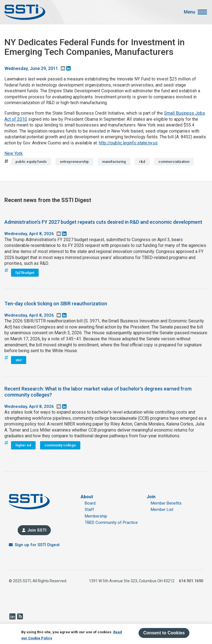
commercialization (174, 162)
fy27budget (25, 273)
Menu (190, 12)
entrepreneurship (74, 162)
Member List (162, 510)
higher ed (23, 445)
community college (60, 445)
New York (14, 153)
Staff (89, 510)
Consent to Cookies (164, 633)
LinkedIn (12, 616)
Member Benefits (166, 503)
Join (151, 497)
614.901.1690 (191, 581)
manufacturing (114, 162)
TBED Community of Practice (111, 522)
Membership (96, 516)
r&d (142, 162)
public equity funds (31, 162)
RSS (20, 616)
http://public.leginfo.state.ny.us (128, 143)
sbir (19, 360)
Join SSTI (37, 530)
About (87, 497)
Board (90, 503)
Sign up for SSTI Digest (37, 545)
